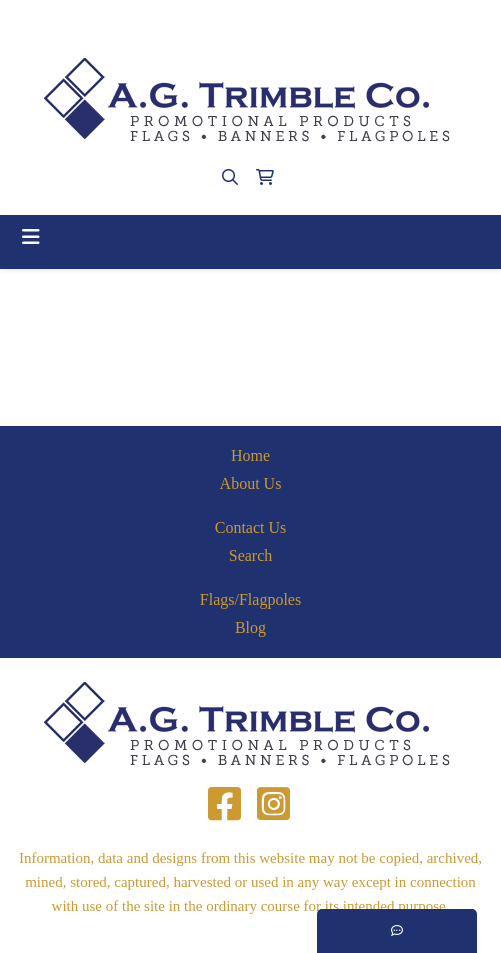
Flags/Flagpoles (250, 599)
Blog (250, 627)
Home (250, 455)
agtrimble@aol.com (300, 21)
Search (251, 555)
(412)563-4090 (175, 21)
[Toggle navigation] (31, 237)
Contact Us (251, 527)
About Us (251, 483)
